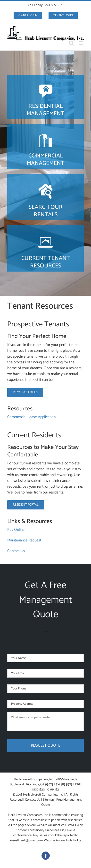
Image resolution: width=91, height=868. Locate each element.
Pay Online (16, 530)
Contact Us (16, 551)
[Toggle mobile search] (71, 43)
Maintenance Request (24, 540)
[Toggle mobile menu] (81, 43)
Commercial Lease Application (31, 417)
